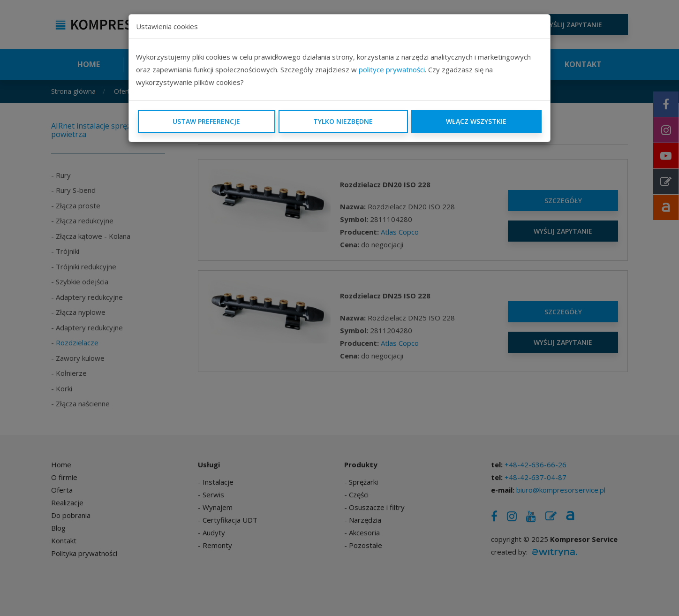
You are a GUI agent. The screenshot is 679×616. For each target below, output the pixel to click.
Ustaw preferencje (206, 121)
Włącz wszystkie (476, 121)
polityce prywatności (392, 69)
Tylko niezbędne (343, 121)
